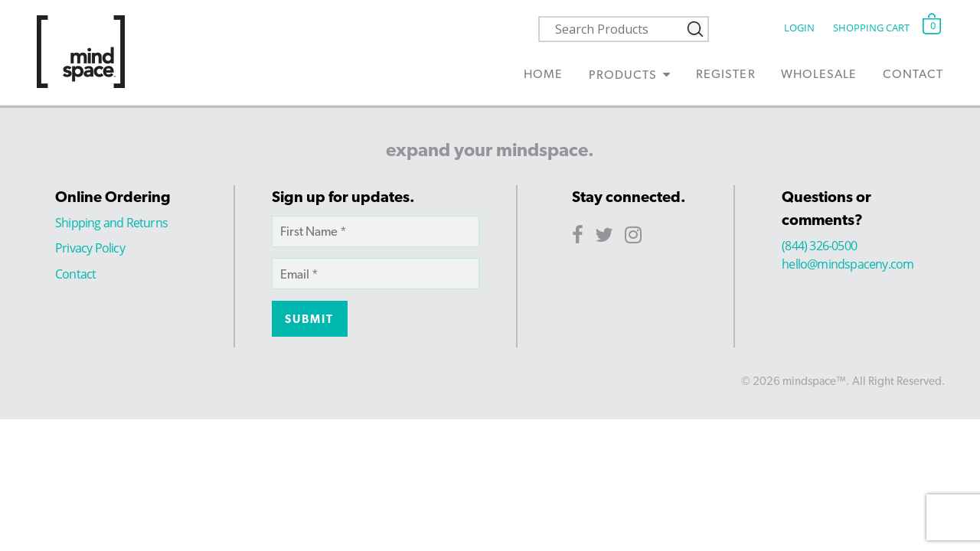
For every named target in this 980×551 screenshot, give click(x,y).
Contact (913, 74)
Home (543, 74)
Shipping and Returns (111, 223)
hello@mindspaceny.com (848, 264)
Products (623, 75)
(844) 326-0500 (819, 246)
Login (799, 28)
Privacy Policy (90, 248)
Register (725, 74)
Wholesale (819, 74)
